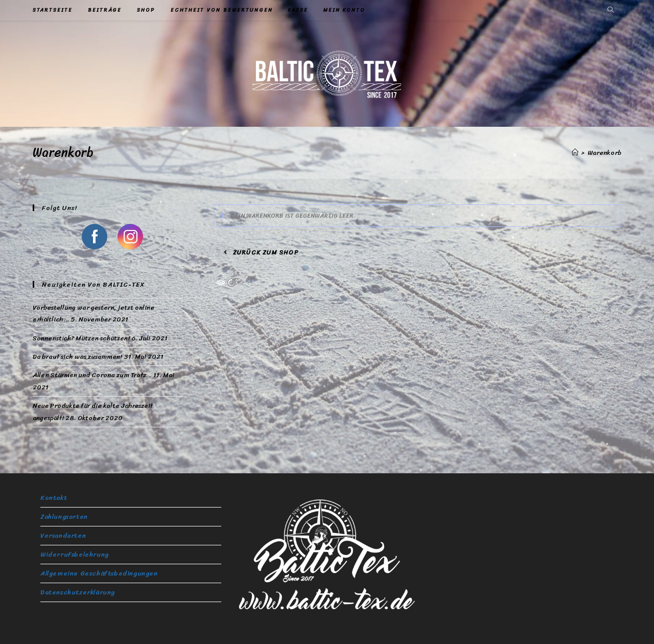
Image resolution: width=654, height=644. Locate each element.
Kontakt (54, 498)
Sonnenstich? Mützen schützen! (81, 338)
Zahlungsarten (64, 516)
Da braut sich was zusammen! (77, 356)
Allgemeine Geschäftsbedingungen (99, 573)
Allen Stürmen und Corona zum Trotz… (92, 375)
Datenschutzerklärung (78, 592)
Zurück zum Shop (265, 252)
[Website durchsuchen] (611, 11)
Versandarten (63, 535)
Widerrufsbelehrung (75, 554)
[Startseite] (575, 153)
